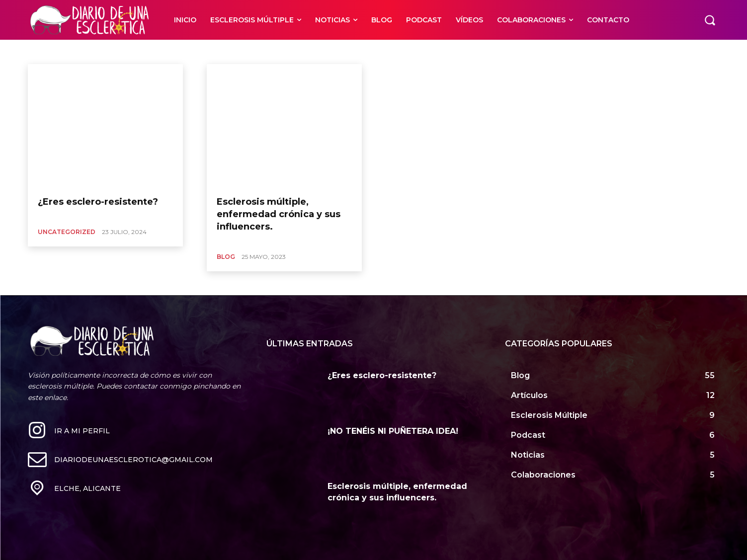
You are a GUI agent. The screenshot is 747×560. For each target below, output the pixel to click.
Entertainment (200, 52)
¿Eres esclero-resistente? (98, 202)
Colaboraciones (149, 52)
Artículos (51, 52)
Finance (300, 52)
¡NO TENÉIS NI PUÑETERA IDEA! (393, 431)
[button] (710, 20)
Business (107, 52)
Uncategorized (67, 232)
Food (327, 52)
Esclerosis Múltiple (254, 52)
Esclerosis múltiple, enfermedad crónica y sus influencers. (279, 214)
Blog (79, 52)
